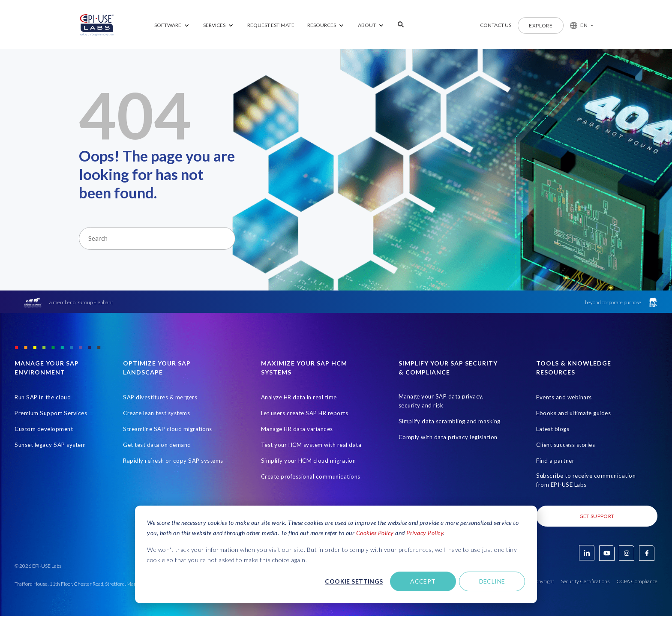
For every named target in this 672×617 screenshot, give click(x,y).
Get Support (597, 517)
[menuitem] (172, 25)
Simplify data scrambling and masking (450, 422)
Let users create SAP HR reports (305, 413)
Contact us (496, 25)
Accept (423, 581)
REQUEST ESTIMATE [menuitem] (271, 25)
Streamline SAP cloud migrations (168, 429)
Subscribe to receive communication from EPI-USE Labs (586, 481)
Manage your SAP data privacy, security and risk (441, 401)
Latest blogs (553, 429)
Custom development (44, 429)
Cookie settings (354, 581)
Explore (541, 25)
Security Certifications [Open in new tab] (585, 582)
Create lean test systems (156, 413)
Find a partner (555, 461)
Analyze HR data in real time (299, 398)
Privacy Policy (425, 533)
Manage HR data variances (297, 429)
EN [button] (584, 25)
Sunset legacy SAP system (50, 445)
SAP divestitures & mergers (160, 398)
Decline (492, 581)
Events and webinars (564, 398)
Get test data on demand (157, 445)
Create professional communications (311, 477)
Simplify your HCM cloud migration (309, 461)
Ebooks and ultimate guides (573, 413)
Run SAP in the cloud (43, 398)
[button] (578, 25)
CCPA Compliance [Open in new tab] (637, 582)
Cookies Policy (375, 533)
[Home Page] (97, 25)
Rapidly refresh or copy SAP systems (173, 461)
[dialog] (336, 554)
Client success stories (565, 445)
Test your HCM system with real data (311, 445)
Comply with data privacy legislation (448, 437)
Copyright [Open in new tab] (543, 582)
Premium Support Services (51, 413)
